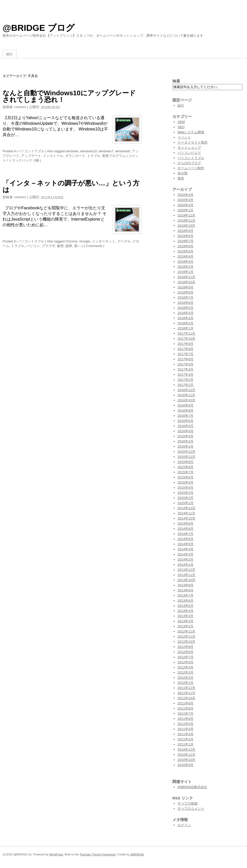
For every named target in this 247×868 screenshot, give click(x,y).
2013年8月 (186, 590)
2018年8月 (186, 292)
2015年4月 (186, 488)
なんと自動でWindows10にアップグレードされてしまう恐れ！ (69, 96)
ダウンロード (75, 156)
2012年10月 (186, 642)
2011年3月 (186, 734)
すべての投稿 (188, 803)
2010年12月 (186, 749)
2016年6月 (186, 421)
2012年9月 (186, 647)
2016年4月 (186, 431)
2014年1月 (186, 565)
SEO (181, 127)
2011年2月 (186, 739)
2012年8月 (186, 652)
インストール (53, 156)
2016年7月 (186, 416)
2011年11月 (186, 693)
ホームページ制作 (191, 168)
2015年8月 (186, 467)
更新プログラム (114, 156)
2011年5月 (186, 724)
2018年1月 (186, 328)
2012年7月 (186, 657)
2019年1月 (186, 272)
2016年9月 (186, 405)
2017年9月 (186, 344)
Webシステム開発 (191, 132)
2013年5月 (186, 606)
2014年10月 (186, 518)
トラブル (94, 156)
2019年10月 (186, 226)
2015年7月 (186, 472)
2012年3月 (186, 672)
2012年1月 (186, 683)
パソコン (33, 246)
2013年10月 (186, 580)
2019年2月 (186, 267)
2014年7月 (186, 534)
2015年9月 (186, 462)
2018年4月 (186, 313)
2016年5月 (186, 426)
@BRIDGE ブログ (39, 28)
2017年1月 (186, 385)
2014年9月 (186, 523)
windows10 (89, 151)
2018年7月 (186, 298)
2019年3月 (186, 262)
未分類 (183, 173)
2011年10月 (186, 698)
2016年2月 (186, 441)
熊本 (181, 178)
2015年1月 (186, 503)
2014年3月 (186, 554)
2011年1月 (186, 744)
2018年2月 (186, 323)
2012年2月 (186, 678)
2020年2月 (186, 205)
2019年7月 (186, 241)
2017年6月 (186, 359)
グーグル (124, 241)
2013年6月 (186, 601)
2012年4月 (186, 667)
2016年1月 (186, 446)
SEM (181, 122)
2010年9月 (186, 765)
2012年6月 (186, 662)
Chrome (72, 241)
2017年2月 (186, 380)
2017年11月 (186, 333)
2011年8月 (186, 708)
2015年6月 (186, 477)
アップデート (31, 156)
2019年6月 (186, 246)
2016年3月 (186, 436)
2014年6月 (186, 539)
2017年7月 (186, 354)
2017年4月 (186, 369)
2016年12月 (186, 390)
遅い (77, 246)
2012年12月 (186, 631)
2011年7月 (186, 714)
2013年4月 (186, 611)
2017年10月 (186, 339)
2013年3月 (186, 616)
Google (85, 241)
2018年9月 (186, 287)
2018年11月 (186, 277)
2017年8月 (186, 349)
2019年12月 (186, 215)
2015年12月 (186, 452)
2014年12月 (186, 508)
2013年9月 (186, 585)
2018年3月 (186, 318)
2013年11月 (186, 575)
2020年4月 (186, 195)
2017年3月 (186, 375)
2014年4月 (186, 549)
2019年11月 (186, 220)
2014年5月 (186, 544)
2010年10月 (186, 760)
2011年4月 (186, 729)
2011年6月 (186, 719)
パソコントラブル (31, 151)
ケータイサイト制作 (193, 142)
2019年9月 (186, 231)
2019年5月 (186, 251)
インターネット (104, 241)
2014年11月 (186, 513)
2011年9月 (186, 703)
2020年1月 (186, 210)
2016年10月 (186, 400)
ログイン (184, 825)
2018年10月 (186, 282)
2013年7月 (186, 595)
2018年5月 (186, 308)
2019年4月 (186, 256)
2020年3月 (186, 200)
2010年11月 (186, 755)
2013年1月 (186, 626)
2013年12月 (186, 570)
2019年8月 (186, 236)
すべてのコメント (191, 809)
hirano (20, 107)
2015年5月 (186, 482)
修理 (60, 246)
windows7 (106, 151)
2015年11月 (186, 457)
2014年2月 (186, 559)
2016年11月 (186, 395)
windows (72, 151)
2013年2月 (186, 621)
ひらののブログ (189, 163)
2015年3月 (186, 493)
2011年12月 (186, 688)
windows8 (123, 151)
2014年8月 (186, 529)
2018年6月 (186, 303)
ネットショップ (189, 148)
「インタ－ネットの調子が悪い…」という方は (71, 186)
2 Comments (93, 246)
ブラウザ (48, 246)
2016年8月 (186, 411)
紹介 (10, 54)
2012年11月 (186, 636)
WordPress (56, 854)
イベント (184, 137)
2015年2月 (186, 498)
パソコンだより (189, 153)
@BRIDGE (137, 854)
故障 (69, 246)
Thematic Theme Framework (98, 854)
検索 (176, 81)
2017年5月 (186, 364)
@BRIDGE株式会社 (192, 787)
